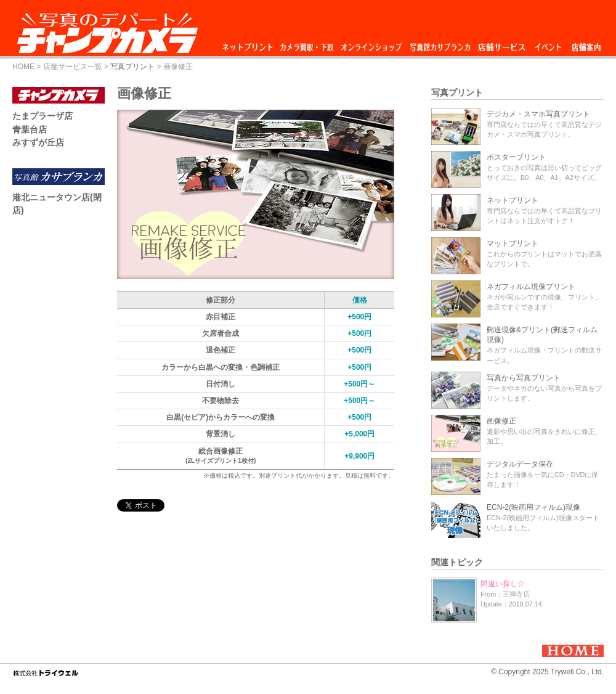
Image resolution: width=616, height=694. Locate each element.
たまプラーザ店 (43, 116)
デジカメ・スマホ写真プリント (538, 114)
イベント (548, 44)
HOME (23, 67)
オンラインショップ (371, 44)
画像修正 (501, 421)
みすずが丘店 (38, 142)
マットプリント (513, 243)
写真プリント (132, 67)
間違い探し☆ (503, 584)
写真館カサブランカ (440, 44)
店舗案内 (586, 44)
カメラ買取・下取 (307, 44)
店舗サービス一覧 (73, 67)
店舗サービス (501, 44)
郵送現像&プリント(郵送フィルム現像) (542, 335)
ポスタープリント (516, 157)
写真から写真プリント (524, 378)
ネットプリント (249, 44)
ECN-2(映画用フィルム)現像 (533, 507)
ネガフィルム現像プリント (531, 287)
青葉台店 (30, 129)
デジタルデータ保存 (520, 464)
